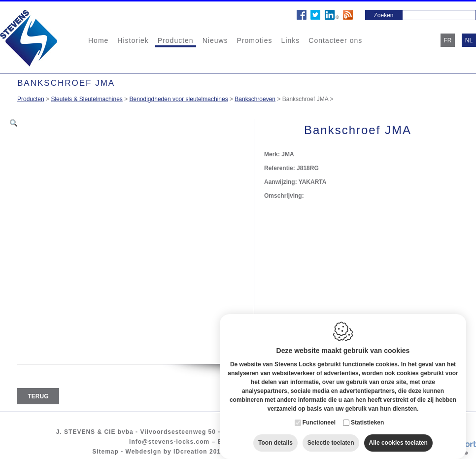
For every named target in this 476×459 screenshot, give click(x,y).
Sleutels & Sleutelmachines (86, 99)
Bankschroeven (255, 99)
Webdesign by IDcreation (167, 452)
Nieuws (215, 40)
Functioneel (319, 415)
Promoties (255, 40)
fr (448, 40)
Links (291, 40)
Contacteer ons (335, 40)
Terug (38, 396)
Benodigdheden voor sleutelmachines (179, 99)
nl (469, 40)
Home (98, 40)
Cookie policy (254, 452)
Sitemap (105, 452)
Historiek (133, 40)
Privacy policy (306, 452)
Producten (176, 40)
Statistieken (367, 415)
